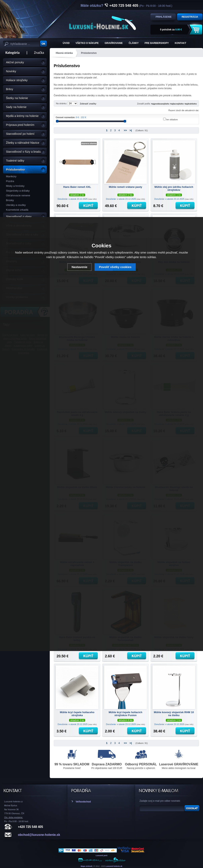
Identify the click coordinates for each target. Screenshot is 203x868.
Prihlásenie (164, 17)
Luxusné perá (102, 855)
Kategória (11, 53)
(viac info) (92, 199)
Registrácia (190, 17)
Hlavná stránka (64, 53)
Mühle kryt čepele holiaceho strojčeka (77, 714)
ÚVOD (66, 43)
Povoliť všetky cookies (115, 267)
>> (125, 130)
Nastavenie (80, 267)
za (171, 30)
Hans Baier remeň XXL (77, 187)
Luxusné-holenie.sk (114, 866)
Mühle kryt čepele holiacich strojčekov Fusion (125, 714)
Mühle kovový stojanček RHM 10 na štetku (174, 714)
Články (134, 43)
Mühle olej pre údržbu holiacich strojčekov (174, 188)
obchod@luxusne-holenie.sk (39, 835)
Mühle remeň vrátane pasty (126, 187)
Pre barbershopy (157, 43)
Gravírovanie (114, 43)
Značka (39, 53)
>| (131, 130)
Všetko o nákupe (87, 43)
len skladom (172, 120)
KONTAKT (181, 43)
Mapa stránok (86, 866)
